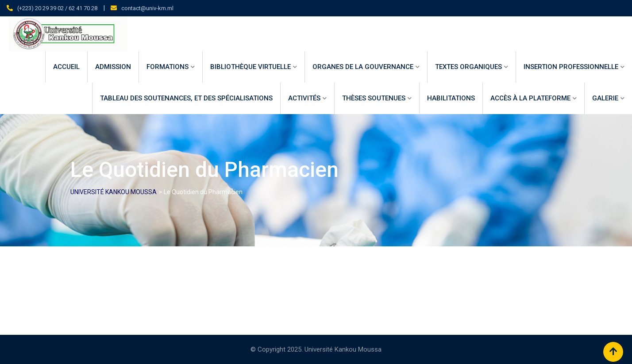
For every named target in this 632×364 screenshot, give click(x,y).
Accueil (66, 67)
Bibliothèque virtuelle (250, 67)
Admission (113, 67)
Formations (168, 67)
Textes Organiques (468, 67)
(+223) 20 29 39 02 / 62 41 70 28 (57, 8)
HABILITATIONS (451, 98)
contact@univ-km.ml (147, 8)
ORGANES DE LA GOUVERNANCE (363, 67)
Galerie (605, 98)
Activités (304, 98)
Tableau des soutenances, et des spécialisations (186, 98)
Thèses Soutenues (374, 98)
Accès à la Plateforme (530, 98)
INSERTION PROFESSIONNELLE (571, 67)
